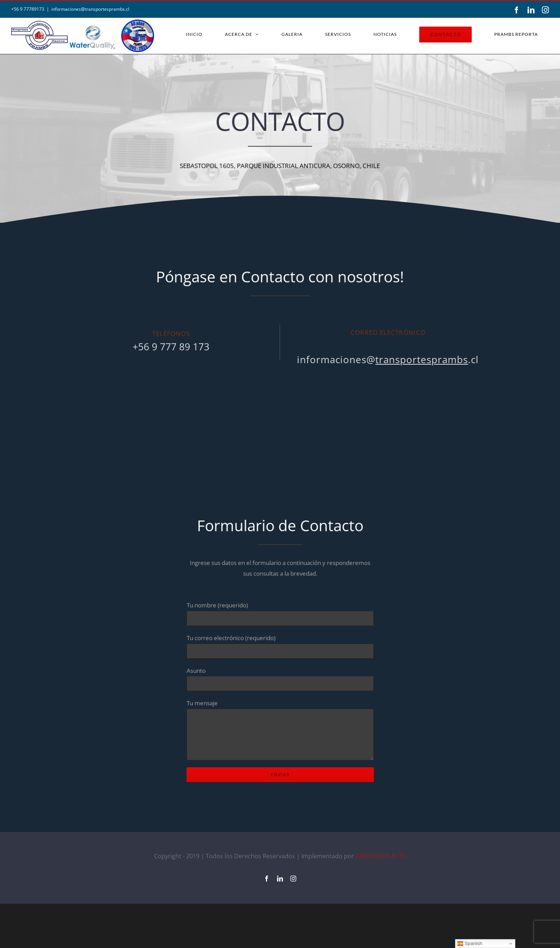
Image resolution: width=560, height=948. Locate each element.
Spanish (470, 944)
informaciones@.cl (385, 359)
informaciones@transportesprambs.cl (90, 9)
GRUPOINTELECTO (381, 900)
